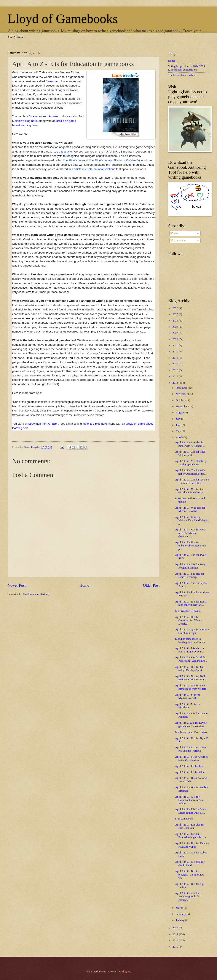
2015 (176, 376)
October (181, 400)
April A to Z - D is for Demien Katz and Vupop (192, 845)
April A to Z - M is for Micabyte (187, 706)
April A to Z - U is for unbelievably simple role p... (190, 546)
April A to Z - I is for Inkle (190, 766)
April (179, 437)
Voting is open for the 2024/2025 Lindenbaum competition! (187, 68)
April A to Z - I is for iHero (190, 772)
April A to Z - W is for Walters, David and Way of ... (192, 520)
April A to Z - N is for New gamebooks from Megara (191, 687)
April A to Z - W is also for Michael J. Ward (190, 509)
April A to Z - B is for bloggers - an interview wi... (190, 875)
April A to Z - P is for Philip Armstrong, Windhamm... (191, 659)
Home (84, 585)
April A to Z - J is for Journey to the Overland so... (191, 758)
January (180, 920)
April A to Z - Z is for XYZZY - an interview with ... (192, 481)
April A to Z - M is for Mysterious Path (187, 696)
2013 (176, 928)
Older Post (151, 585)
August (180, 413)
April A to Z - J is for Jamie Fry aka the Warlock (190, 749)
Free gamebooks (184, 819)
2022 (176, 333)
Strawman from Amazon (44, 116)
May (179, 431)
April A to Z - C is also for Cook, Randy (190, 864)
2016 (176, 370)
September (182, 406)
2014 (176, 383)
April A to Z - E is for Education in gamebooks (190, 836)
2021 (176, 339)
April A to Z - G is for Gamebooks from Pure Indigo (189, 800)
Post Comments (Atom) (36, 594)
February (181, 914)
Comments (178, 241)
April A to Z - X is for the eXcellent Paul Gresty (189, 491)
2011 (176, 940)
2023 (176, 327)
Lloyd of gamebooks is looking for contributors (190, 640)
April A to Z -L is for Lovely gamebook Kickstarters (191, 724)
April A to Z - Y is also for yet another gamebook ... (192, 463)
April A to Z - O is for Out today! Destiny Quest (190, 669)
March (180, 908)
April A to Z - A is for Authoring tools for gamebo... (187, 897)
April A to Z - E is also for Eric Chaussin (190, 826)
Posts (175, 233)
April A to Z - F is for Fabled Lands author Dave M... (191, 811)
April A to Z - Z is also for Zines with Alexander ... (190, 444)
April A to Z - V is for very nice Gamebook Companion (190, 533)
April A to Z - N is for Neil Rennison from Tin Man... (191, 678)
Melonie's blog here (25, 121)
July (178, 419)
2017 (176, 364)
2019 (176, 352)
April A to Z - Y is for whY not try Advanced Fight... (191, 472)
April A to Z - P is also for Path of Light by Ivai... (190, 650)
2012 (176, 934)
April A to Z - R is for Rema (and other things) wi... (191, 603)
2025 (176, 314)
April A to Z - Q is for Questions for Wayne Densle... (188, 620)
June (179, 425)
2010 (176, 947)
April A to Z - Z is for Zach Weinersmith (190, 453)
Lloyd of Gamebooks (63, 19)
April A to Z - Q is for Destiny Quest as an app (192, 631)
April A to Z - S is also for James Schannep (190, 575)
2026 (176, 308)
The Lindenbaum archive (182, 75)
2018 (176, 358)
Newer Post (17, 585)
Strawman (52, 81)
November (182, 394)
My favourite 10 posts (187, 611)
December (182, 388)
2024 (176, 321)
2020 (176, 345)
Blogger (126, 972)
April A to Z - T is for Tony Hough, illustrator (190, 566)
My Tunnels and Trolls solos (191, 732)
